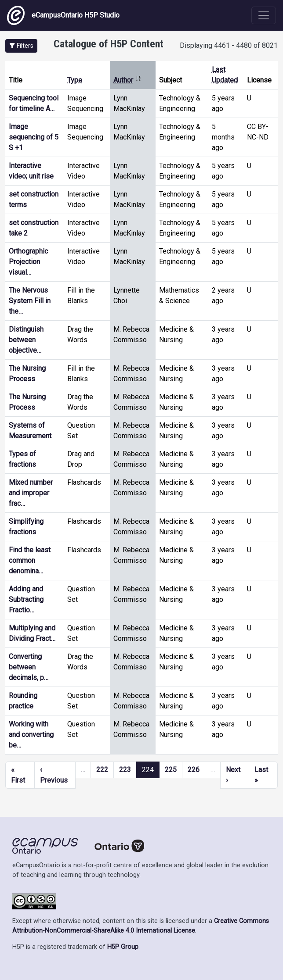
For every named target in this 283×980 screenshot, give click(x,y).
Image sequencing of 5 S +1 (34, 137)
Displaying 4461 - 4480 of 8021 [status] (229, 45)
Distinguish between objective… (26, 340)
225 (171, 770)
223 (125, 770)
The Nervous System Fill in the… (30, 301)
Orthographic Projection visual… (28, 262)
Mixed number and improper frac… (31, 493)
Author (127, 80)
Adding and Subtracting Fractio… (26, 599)
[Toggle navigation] (264, 15)
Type (75, 80)
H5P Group (123, 947)
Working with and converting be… (31, 735)
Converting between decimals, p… (29, 667)
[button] (21, 46)
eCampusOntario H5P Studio (63, 15)
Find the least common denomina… (30, 560)
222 (102, 770)
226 (194, 770)
